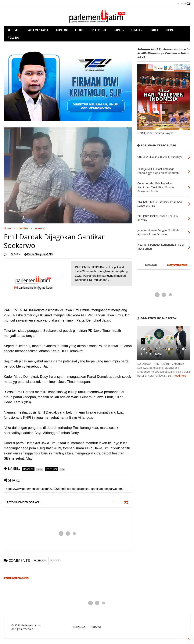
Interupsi (40, 228)
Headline (23, 228)
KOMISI (137, 30)
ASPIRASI (62, 30)
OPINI (170, 30)
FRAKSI (80, 30)
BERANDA (79, 627)
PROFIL (154, 30)
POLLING (13, 38)
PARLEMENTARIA (37, 30)
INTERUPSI (99, 30)
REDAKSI (95, 627)
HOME (13, 30)
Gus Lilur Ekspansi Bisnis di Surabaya (163, 351)
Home (8, 228)
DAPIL (119, 30)
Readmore (180, 376)
